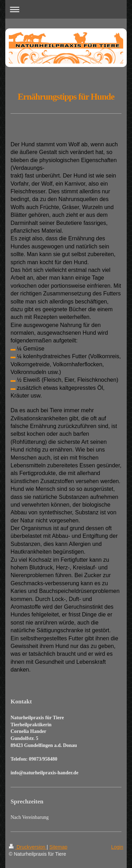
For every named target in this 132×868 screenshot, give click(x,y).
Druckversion (28, 847)
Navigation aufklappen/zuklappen (66, 9)
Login (117, 847)
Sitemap (58, 847)
